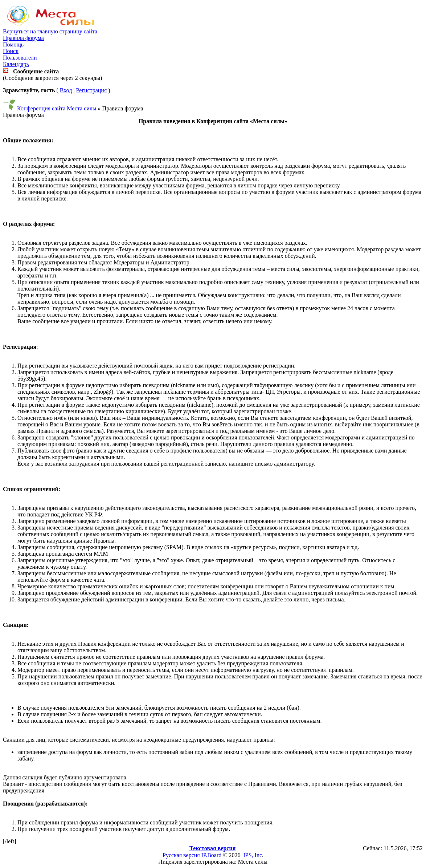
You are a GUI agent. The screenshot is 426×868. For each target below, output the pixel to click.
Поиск (11, 51)
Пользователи (20, 58)
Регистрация (91, 90)
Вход (66, 90)
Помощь (13, 44)
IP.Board (212, 855)
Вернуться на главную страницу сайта (50, 31)
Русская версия (181, 855)
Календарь (16, 64)
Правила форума (23, 38)
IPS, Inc (253, 855)
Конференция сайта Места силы (57, 108)
